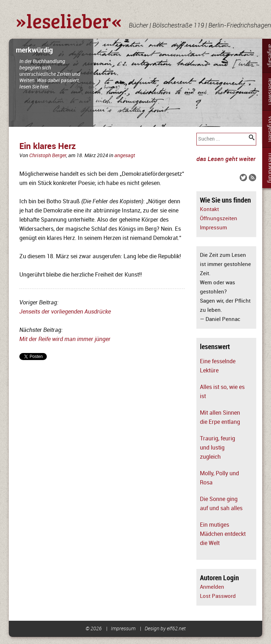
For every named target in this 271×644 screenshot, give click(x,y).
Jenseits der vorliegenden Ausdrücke (65, 312)
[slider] (135, 83)
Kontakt (209, 209)
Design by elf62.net (165, 629)
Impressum (213, 228)
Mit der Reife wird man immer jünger (65, 339)
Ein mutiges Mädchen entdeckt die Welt (223, 534)
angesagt (125, 156)
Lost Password (218, 596)
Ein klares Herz (48, 146)
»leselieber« (69, 20)
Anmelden (212, 587)
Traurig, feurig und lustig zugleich (218, 448)
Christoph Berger (48, 156)
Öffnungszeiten (219, 219)
